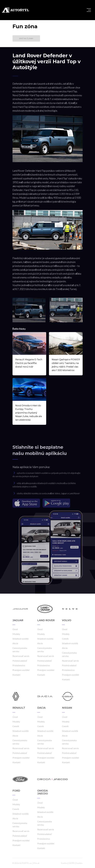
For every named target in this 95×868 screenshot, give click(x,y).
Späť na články (26, 38)
